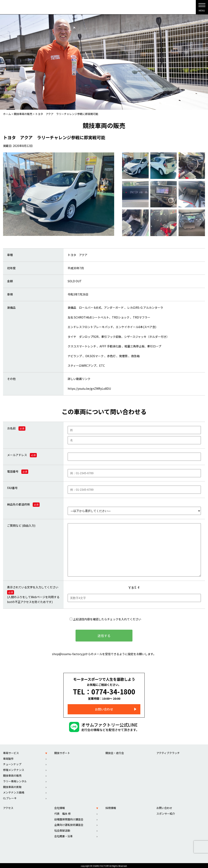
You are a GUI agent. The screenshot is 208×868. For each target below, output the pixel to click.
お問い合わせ (104, 708)
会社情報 (60, 807)
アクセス (8, 807)
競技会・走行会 (115, 752)
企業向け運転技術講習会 (69, 824)
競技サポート (62, 752)
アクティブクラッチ (168, 752)
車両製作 (8, 757)
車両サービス (11, 752)
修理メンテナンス (14, 769)
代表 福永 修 (62, 812)
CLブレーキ (10, 797)
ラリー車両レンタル (15, 780)
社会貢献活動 (62, 829)
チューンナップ (12, 763)
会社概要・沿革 (63, 835)
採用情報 (111, 807)
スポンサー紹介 (166, 812)
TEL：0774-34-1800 (104, 691)
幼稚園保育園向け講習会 (69, 818)
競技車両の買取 (12, 786)
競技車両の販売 (12, 774)
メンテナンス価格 (14, 791)
